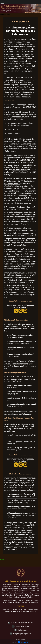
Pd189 (25, 630)
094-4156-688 (29, 623)
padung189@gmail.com (24, 634)
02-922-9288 (25, 626)
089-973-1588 (19, 623)
